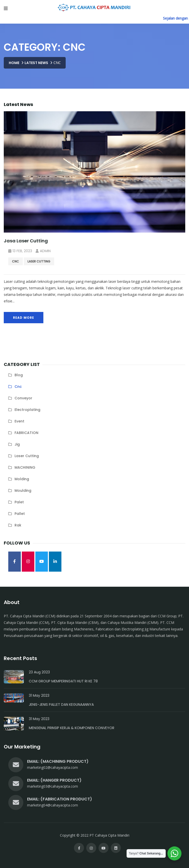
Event (19, 421)
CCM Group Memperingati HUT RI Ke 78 (63, 681)
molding (22, 479)
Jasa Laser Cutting (26, 241)
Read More (24, 318)
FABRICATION (26, 433)
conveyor (23, 398)
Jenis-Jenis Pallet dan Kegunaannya (61, 704)
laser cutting (39, 261)
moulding (23, 491)
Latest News (36, 63)
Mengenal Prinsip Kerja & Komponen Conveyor (72, 728)
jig (17, 444)
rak (18, 525)
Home (14, 63)
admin (43, 251)
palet (19, 502)
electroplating (27, 410)
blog (19, 375)
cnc (16, 261)
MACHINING (25, 467)
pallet (20, 514)
